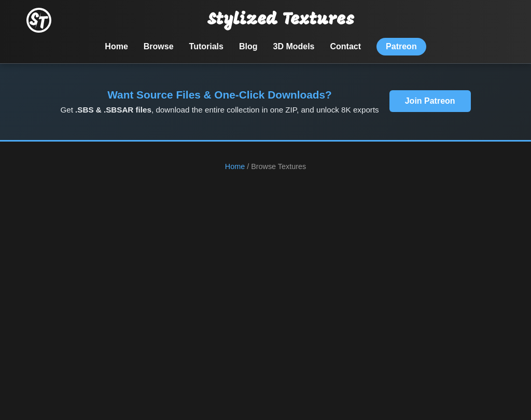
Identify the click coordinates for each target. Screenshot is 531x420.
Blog (248, 46)
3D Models (294, 46)
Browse (159, 46)
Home (116, 46)
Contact (346, 46)
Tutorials (206, 46)
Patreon (401, 46)
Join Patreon (430, 101)
